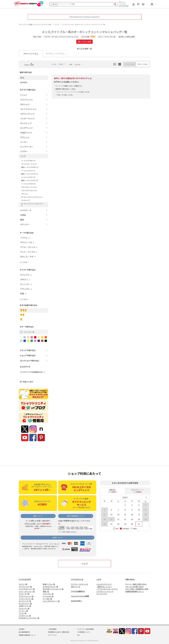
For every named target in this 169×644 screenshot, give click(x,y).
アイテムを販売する (78, 591)
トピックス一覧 (48, 594)
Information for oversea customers (84, 17)
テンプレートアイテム (55, 54)
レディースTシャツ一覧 (27, 591)
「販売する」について (104, 587)
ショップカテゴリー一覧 (51, 601)
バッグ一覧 (23, 613)
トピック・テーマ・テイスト (67, 92)
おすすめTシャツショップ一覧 (53, 589)
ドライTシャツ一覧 (25, 587)
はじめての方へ (76, 601)
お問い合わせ (130, 579)
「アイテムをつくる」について (107, 589)
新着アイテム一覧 (49, 584)
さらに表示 (24, 262)
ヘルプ (84, 564)
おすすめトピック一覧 (50, 587)
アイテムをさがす (25, 579)
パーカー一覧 (23, 611)
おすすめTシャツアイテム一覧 (29, 618)
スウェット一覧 (24, 608)
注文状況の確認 (124, 6)
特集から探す (28, 382)
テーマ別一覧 (47, 599)
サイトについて (102, 594)
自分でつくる (76, 587)
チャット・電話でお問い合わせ (136, 584)
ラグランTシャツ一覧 (26, 596)
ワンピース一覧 (24, 594)
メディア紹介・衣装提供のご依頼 (137, 589)
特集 (59, 95)
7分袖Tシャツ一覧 (25, 606)
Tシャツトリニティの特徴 (80, 596)
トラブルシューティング (105, 591)
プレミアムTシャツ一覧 (27, 589)
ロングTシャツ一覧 (25, 604)
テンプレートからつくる (80, 584)
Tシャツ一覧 (23, 584)
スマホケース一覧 (25, 616)
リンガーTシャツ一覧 (26, 599)
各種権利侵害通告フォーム (134, 591)
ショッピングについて (104, 584)
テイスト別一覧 (48, 596)
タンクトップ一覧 (25, 601)
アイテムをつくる (77, 579)
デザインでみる (143, 64)
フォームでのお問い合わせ (134, 587)
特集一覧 (46, 591)
